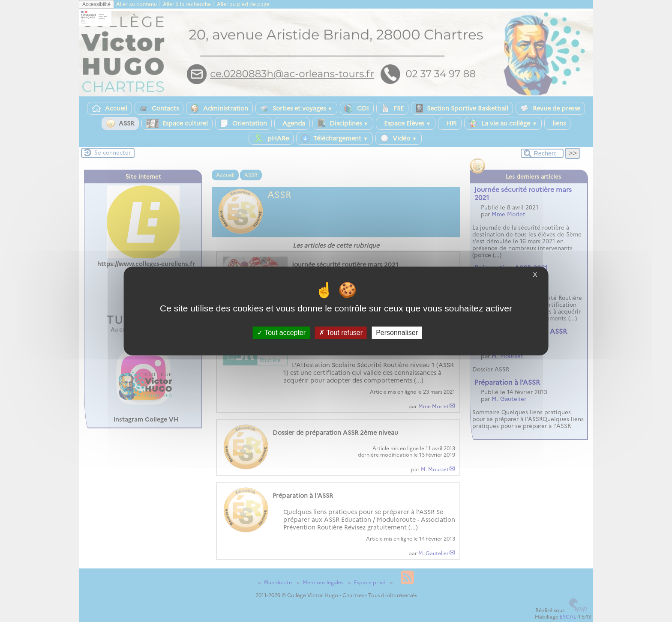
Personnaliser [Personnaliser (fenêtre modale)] (397, 333)
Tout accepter (281, 333)
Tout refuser (341, 333)
